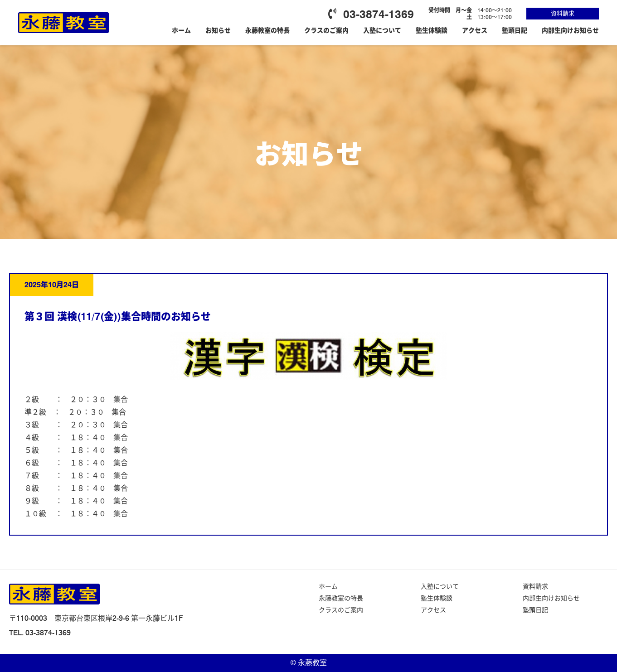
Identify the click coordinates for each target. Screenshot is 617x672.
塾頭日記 (515, 30)
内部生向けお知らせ (570, 30)
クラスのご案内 (326, 30)
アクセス (475, 30)
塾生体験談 (432, 30)
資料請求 (563, 13)
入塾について (382, 30)
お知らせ (218, 30)
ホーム (181, 30)
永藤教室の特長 (267, 30)
